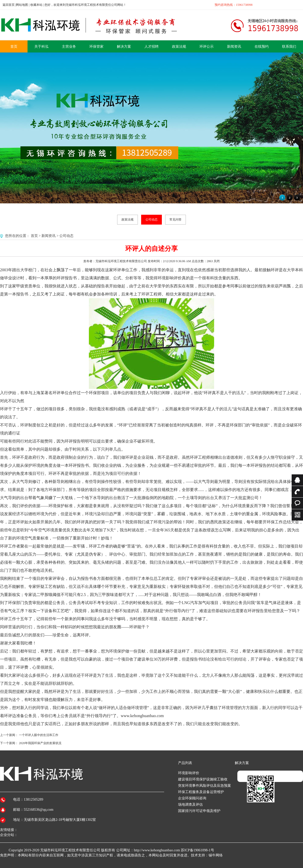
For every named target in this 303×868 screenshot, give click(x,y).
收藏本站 (36, 5)
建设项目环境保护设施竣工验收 (203, 779)
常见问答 (175, 220)
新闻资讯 (48, 236)
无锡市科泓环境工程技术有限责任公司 (70, 850)
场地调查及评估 (190, 805)
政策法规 (128, 220)
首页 (34, 236)
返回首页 (9, 5)
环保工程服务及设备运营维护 (201, 792)
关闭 (217, 261)
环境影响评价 (189, 773)
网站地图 (22, 5)
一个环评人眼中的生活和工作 (39, 735)
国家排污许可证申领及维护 (199, 811)
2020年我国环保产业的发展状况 (40, 743)
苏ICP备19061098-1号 (197, 850)
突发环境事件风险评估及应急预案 (205, 786)
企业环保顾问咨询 (192, 798)
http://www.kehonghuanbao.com (157, 850)
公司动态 (151, 220)
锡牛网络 (216, 855)
